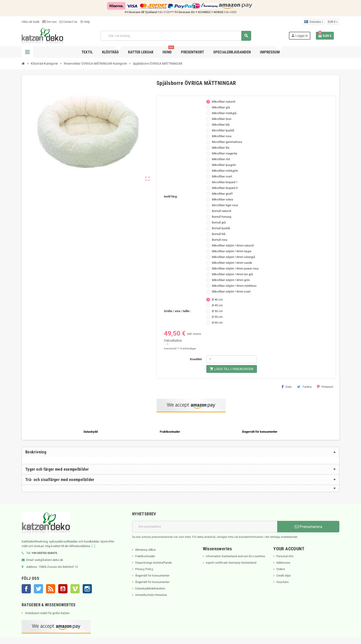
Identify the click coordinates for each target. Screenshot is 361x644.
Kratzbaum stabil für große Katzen (47, 613)
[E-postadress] (205, 527)
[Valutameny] (333, 22)
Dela (287, 387)
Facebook (26, 589)
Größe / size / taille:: (177, 311)
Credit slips (284, 576)
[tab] (180, 452)
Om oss (49, 22)
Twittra (304, 387)
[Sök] (176, 36)
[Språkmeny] (314, 22)
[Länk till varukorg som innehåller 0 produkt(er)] (325, 36)
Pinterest (325, 387)
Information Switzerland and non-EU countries (236, 556)
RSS (51, 589)
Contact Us (68, 22)
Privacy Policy (144, 569)
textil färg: (171, 196)
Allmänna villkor (145, 550)
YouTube (63, 589)
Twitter (38, 589)
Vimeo (75, 589)
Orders (281, 569)
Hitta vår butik (31, 22)
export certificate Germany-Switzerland (231, 563)
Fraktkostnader (145, 556)
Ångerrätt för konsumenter (152, 576)
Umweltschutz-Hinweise (151, 595)
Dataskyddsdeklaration (150, 588)
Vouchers (282, 582)
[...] (93, 546)
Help (85, 22)
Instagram (87, 589)
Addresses (283, 563)
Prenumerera (308, 527)
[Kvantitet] (232, 359)
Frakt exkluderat (173, 340)
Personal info (285, 556)
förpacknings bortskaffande (153, 563)
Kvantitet (196, 359)
